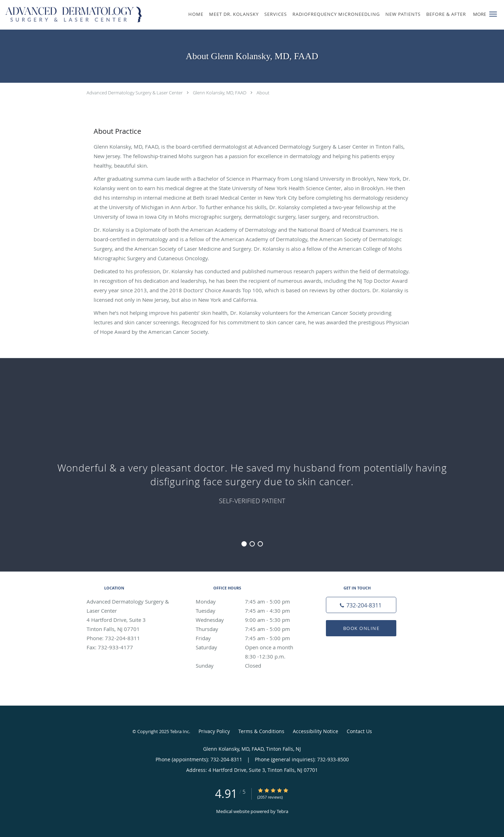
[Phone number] (361, 605)
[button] (493, 14)
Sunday (250, 666)
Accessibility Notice (316, 731)
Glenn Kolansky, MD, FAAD (220, 93)
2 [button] (252, 544)
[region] (252, 458)
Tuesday (250, 611)
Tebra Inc (179, 731)
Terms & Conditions (261, 731)
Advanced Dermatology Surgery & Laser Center (135, 93)
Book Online (361, 628)
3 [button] (260, 544)
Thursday (250, 629)
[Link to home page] (73, 15)
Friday (250, 638)
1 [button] (244, 544)
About (263, 93)
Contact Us (359, 731)
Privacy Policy (214, 731)
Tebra (282, 811)
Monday (250, 601)
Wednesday (250, 620)
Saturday (250, 647)
